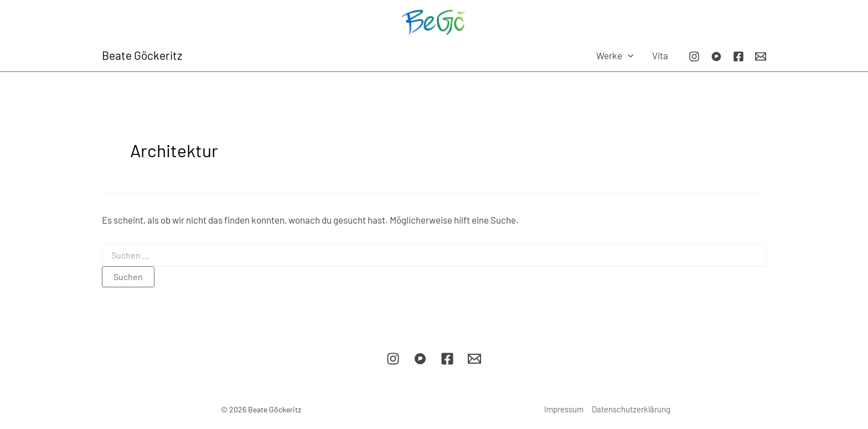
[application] (628, 55)
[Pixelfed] (716, 56)
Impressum (564, 409)
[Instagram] (694, 56)
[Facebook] (738, 56)
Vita (660, 55)
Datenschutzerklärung (631, 409)
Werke (615, 55)
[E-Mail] (761, 56)
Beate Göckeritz (142, 55)
